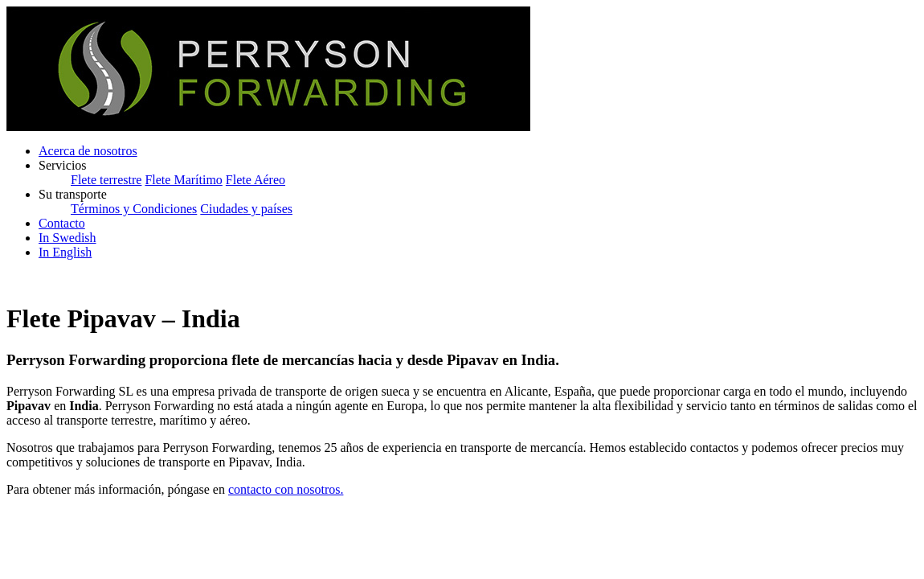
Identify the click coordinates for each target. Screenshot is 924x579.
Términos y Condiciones (134, 209)
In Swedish (67, 238)
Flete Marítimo (183, 180)
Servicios (63, 165)
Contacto (62, 223)
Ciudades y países (246, 209)
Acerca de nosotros (88, 151)
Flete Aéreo (256, 180)
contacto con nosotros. (286, 489)
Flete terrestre (106, 180)
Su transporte (73, 194)
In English (65, 252)
